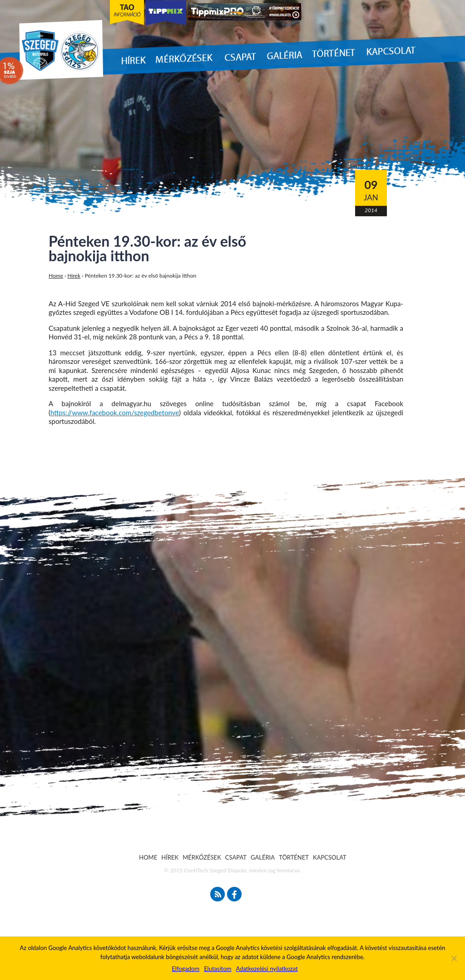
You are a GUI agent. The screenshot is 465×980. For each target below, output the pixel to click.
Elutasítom (218, 969)
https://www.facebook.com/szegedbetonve (115, 413)
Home (56, 276)
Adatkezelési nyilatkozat (267, 969)
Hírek (74, 276)
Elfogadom (186, 969)
